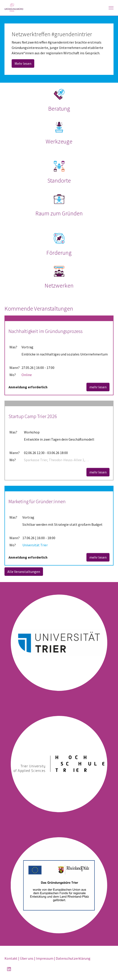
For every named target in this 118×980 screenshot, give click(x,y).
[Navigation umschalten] (111, 8)
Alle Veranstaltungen (24, 572)
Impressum (45, 958)
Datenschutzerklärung (73, 958)
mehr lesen (98, 387)
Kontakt (11, 958)
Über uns (27, 958)
